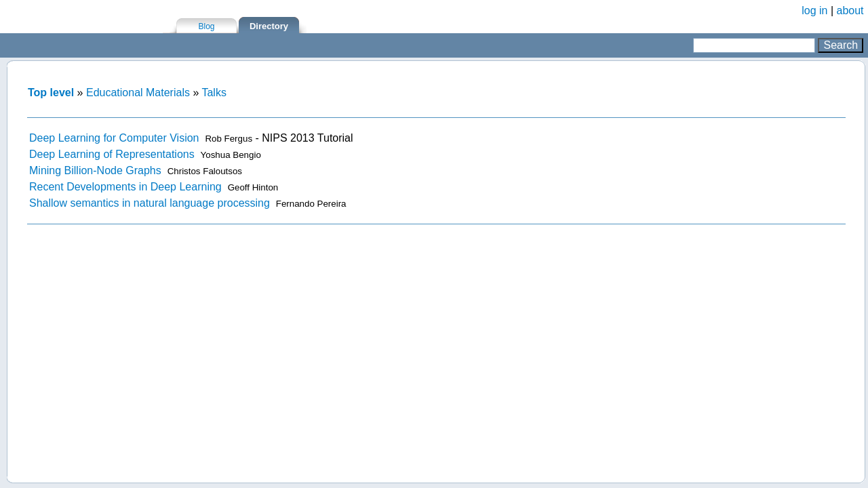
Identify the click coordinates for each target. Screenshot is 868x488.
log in (814, 11)
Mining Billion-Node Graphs (95, 170)
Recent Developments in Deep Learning (125, 187)
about (850, 11)
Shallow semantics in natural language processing (150, 203)
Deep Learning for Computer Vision (114, 138)
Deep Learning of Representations (112, 154)
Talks (214, 93)
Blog (206, 26)
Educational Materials (138, 93)
